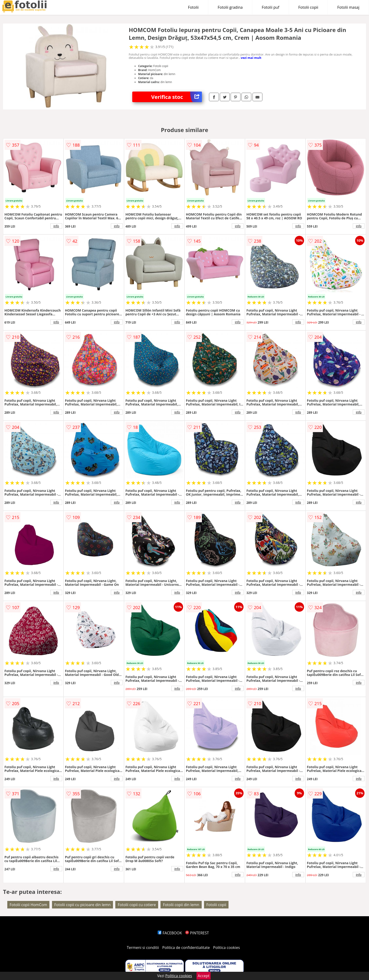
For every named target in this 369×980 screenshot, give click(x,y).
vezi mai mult (251, 58)
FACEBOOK (170, 933)
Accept (204, 976)
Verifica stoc (176, 97)
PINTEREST (197, 933)
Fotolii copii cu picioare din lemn (83, 905)
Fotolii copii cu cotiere (137, 905)
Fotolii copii (308, 7)
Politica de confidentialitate (186, 948)
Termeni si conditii (143, 948)
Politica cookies (227, 948)
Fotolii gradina (230, 7)
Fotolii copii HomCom (28, 905)
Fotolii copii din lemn (181, 905)
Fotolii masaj (348, 7)
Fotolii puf (270, 7)
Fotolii (193, 7)
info (56, 226)
